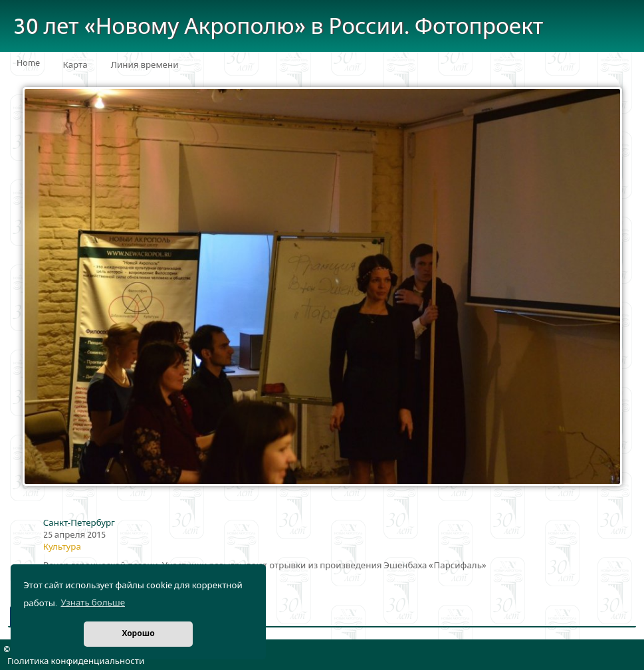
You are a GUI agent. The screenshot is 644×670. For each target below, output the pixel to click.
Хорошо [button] (138, 634)
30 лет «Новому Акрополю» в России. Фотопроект (278, 27)
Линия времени (145, 65)
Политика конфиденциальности (76, 661)
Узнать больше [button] (93, 603)
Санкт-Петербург (79, 523)
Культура (62, 547)
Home (28, 63)
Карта (75, 65)
